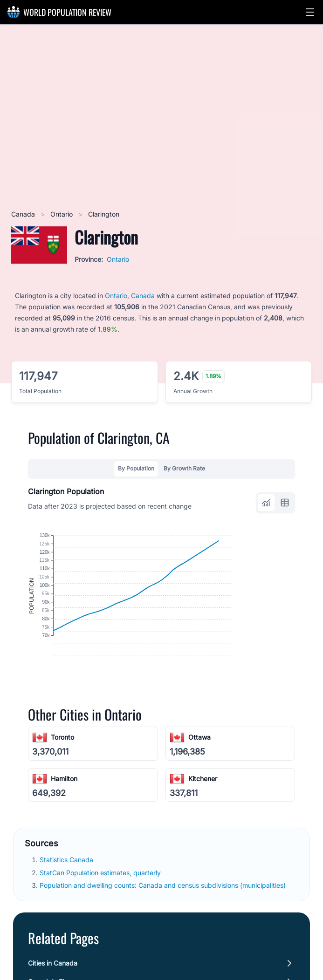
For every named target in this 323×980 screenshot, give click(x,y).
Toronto (62, 782)
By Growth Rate (184, 468)
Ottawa (199, 782)
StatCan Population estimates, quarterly (101, 917)
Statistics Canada (67, 905)
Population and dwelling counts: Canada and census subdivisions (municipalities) (164, 930)
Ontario (62, 214)
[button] (310, 12)
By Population (136, 468)
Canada (24, 214)
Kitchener (203, 823)
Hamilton (64, 823)
